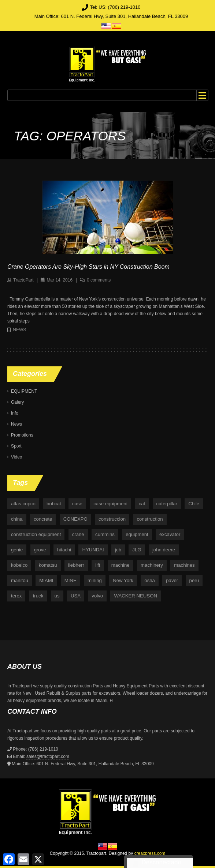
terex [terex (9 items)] (16, 596)
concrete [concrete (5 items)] (43, 519)
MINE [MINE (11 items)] (71, 580)
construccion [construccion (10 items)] (112, 519)
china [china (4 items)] (17, 519)
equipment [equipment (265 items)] (137, 534)
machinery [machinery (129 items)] (152, 565)
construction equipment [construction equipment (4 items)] (36, 534)
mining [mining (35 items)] (95, 580)
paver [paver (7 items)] (172, 580)
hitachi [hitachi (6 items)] (64, 550)
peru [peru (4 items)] (194, 580)
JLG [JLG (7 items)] (137, 550)
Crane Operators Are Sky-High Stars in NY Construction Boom (88, 267)
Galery (17, 402)
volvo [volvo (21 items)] (97, 596)
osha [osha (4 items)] (150, 580)
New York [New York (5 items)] (123, 580)
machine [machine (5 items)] (121, 565)
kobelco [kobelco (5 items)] (19, 565)
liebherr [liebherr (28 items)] (76, 565)
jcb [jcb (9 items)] (118, 550)
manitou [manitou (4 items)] (20, 580)
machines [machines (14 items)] (184, 565)
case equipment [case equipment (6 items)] (110, 504)
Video (16, 457)
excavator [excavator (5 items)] (170, 534)
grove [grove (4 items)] (40, 550)
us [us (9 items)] (57, 596)
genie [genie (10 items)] (17, 550)
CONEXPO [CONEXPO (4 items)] (75, 519)
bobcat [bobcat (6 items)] (54, 504)
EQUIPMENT (24, 391)
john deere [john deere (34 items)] (164, 550)
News (19, 330)
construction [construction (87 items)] (150, 519)
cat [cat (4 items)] (142, 504)
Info (15, 413)
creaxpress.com (150, 853)
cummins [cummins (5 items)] (105, 534)
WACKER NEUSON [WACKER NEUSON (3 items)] (135, 596)
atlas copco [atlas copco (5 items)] (23, 504)
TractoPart (23, 280)
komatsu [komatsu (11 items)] (48, 565)
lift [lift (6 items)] (98, 565)
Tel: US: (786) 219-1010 (115, 7)
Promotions (22, 435)
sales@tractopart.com (48, 756)
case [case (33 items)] (77, 504)
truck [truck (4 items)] (38, 596)
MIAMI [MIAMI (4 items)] (46, 580)
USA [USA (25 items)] (76, 596)
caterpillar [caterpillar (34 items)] (167, 504)
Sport (16, 446)
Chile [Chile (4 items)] (194, 504)
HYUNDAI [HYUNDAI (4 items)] (93, 550)
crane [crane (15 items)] (78, 534)
